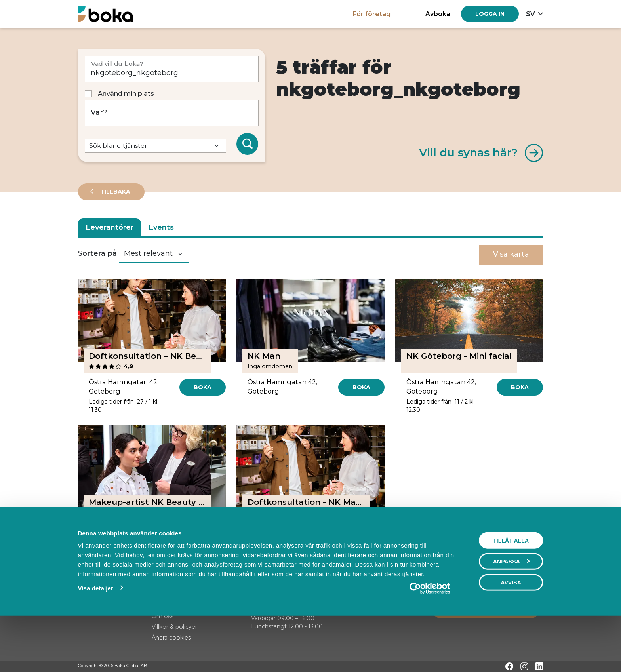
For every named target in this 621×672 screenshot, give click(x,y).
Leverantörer (110, 227)
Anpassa (511, 611)
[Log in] (490, 14)
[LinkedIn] (539, 666)
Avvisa (511, 632)
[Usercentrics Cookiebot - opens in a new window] (430, 638)
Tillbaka (114, 192)
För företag (371, 14)
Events (161, 227)
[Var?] (172, 113)
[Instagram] (524, 666)
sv (531, 14)
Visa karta (511, 254)
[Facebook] (509, 666)
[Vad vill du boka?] (172, 69)
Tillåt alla (511, 590)
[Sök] (248, 144)
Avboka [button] (438, 14)
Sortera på (97, 253)
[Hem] (106, 14)
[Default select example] (155, 146)
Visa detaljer (95, 637)
